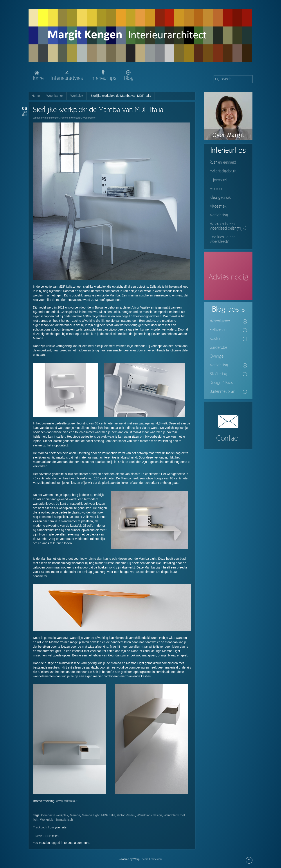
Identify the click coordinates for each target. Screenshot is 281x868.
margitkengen (52, 118)
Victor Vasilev (126, 815)
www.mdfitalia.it (67, 801)
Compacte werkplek (55, 815)
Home (36, 96)
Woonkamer (55, 96)
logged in (57, 843)
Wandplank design (149, 815)
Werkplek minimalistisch (57, 820)
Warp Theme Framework (148, 859)
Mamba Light (91, 815)
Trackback (40, 827)
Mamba (75, 815)
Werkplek (77, 96)
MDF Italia (108, 815)
